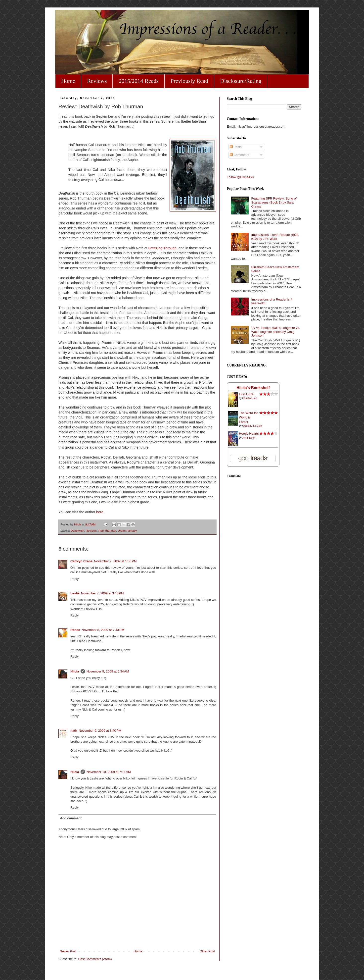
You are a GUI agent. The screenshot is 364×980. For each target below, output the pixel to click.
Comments (239, 155)
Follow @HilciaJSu (240, 177)
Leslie (75, 593)
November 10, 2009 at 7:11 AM (109, 772)
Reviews (97, 81)
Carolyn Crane (81, 561)
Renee (75, 630)
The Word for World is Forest (248, 417)
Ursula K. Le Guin (252, 426)
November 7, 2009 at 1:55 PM (115, 561)
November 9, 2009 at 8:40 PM (100, 731)
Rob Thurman (107, 531)
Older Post (207, 951)
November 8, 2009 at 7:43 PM (103, 630)
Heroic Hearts (249, 434)
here (100, 512)
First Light (246, 394)
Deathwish (77, 531)
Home (68, 81)
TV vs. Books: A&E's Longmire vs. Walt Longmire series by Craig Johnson (275, 332)
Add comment (71, 818)
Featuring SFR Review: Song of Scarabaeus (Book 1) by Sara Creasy (274, 202)
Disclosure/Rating (241, 81)
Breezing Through (162, 248)
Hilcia (75, 671)
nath (74, 731)
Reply (74, 579)
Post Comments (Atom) (95, 959)
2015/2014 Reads (138, 81)
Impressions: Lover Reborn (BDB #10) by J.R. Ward (275, 237)
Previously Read (189, 81)
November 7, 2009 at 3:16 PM (102, 593)
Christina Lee (250, 398)
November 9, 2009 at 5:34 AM (108, 671)
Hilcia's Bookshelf (253, 388)
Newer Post (68, 951)
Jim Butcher (249, 438)
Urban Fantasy (127, 531)
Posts (236, 147)
